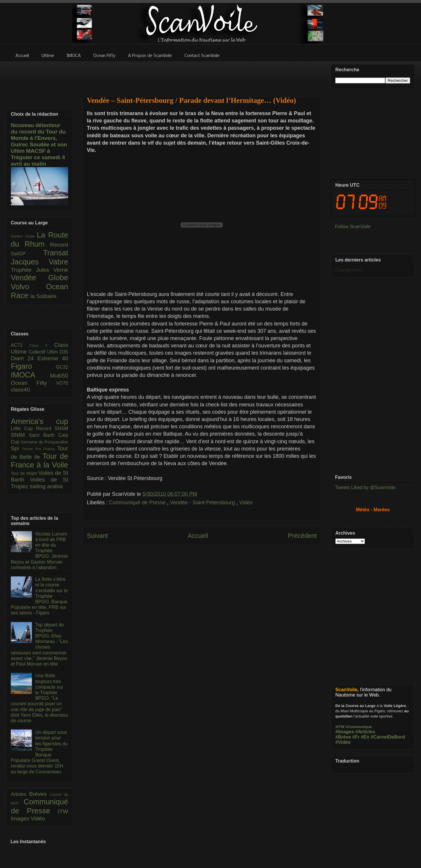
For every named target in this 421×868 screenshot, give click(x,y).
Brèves (40, 794)
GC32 (62, 367)
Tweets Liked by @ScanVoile (365, 487)
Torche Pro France (39, 449)
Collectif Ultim (44, 352)
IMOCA (30, 375)
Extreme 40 (53, 358)
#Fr (356, 737)
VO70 (62, 383)
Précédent (302, 536)
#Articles (365, 732)
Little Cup (24, 428)
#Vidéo (343, 742)
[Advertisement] (202, 75)
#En (365, 737)
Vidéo (246, 503)
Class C (42, 345)
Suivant (97, 536)
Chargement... (350, 270)
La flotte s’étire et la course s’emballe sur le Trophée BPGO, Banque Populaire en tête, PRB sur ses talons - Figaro (39, 596)
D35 (64, 352)
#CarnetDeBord (388, 737)
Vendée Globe (39, 278)
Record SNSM (52, 428)
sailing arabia (46, 486)
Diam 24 (24, 358)
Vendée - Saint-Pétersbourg (203, 503)
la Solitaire (44, 296)
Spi (16, 448)
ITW (63, 811)
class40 (20, 390)
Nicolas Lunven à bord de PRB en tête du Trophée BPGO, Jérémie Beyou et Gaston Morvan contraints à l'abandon (39, 551)
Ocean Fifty (33, 383)
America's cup (39, 421)
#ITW (340, 727)
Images (21, 818)
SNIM (20, 435)
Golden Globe (24, 236)
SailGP (27, 254)
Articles (20, 794)
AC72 (20, 345)
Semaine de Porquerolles (44, 442)
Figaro (33, 366)
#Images (345, 732)
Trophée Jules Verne (39, 270)
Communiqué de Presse (138, 503)
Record (59, 245)
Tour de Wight (25, 473)
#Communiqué (359, 727)
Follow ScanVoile (353, 227)
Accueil (198, 536)
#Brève (343, 737)
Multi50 (59, 376)
